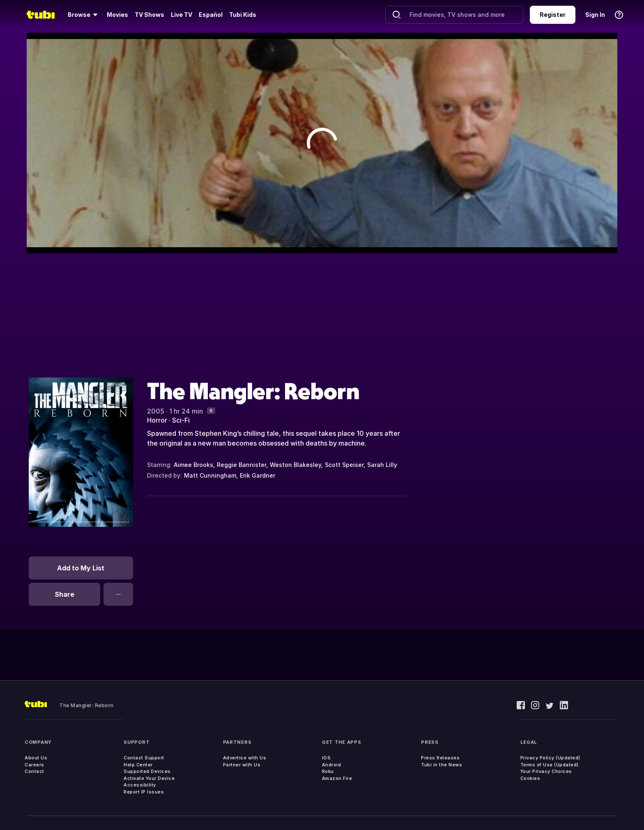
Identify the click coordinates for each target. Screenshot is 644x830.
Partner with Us (242, 765)
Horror (157, 420)
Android (332, 765)
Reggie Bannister (241, 465)
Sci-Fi (181, 420)
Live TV (182, 15)
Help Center (138, 765)
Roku (328, 771)
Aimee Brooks (193, 465)
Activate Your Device (149, 778)
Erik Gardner (258, 475)
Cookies (530, 778)
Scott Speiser (344, 465)
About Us (36, 758)
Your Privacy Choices (546, 771)
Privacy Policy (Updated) (550, 758)
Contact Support (144, 758)
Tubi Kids (243, 15)
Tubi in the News (442, 765)
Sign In (595, 15)
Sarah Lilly (382, 465)
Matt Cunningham (210, 475)
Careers (34, 765)
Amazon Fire (337, 778)
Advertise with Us (245, 758)
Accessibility (140, 785)
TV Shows (149, 15)
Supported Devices (147, 771)
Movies (117, 15)
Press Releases (440, 758)
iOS (327, 758)
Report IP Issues (144, 792)
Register (553, 15)
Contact (34, 771)
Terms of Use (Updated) (550, 765)
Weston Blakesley (296, 465)
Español (211, 15)
